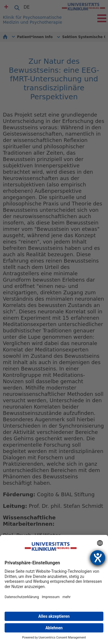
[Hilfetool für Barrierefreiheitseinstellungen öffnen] (98, 558)
